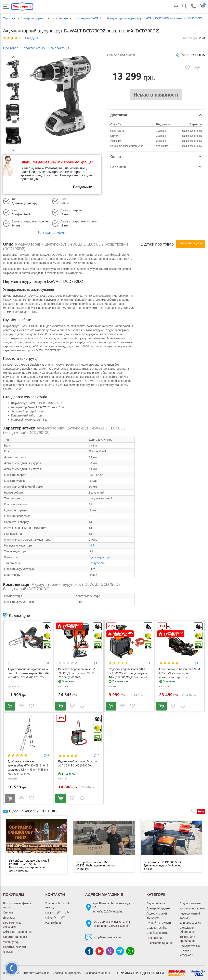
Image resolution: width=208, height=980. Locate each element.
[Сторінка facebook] (89, 951)
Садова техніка (157, 928)
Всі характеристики (52, 232)
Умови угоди (11, 942)
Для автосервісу (190, 923)
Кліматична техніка (192, 908)
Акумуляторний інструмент (157, 915)
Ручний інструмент (159, 923)
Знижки (8, 952)
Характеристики (33, 48)
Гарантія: (190, 55)
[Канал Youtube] (100, 951)
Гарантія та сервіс (15, 937)
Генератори (154, 938)
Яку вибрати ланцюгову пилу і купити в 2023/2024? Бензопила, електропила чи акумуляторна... (29, 866)
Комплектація (59, 48)
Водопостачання (191, 903)
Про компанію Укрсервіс (12, 925)
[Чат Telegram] (120, 951)
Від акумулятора (100, 557)
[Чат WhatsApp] (130, 951)
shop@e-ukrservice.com (108, 937)
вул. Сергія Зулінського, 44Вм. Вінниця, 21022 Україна (112, 924)
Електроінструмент (159, 908)
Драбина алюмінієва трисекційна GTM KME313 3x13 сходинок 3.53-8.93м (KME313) (28, 765)
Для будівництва (157, 933)
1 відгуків (31, 38)
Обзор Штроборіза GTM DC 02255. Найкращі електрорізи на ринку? (96, 865)
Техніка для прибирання (188, 939)
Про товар (11, 48)
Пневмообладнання (159, 943)
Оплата (8, 912)
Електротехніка (190, 946)
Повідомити (83, 187)
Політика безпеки (14, 947)
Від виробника (156, 903)
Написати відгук (191, 243)
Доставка (9, 917)
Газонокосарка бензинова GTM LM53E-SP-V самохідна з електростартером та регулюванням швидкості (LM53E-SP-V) (180, 677)
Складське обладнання (188, 930)
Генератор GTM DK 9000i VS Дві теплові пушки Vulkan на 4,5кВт (162, 865)
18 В (92, 545)
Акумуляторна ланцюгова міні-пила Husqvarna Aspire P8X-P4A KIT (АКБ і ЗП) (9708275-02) (28, 673)
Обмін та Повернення (17, 932)
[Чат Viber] (110, 951)
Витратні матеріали (186, 953)
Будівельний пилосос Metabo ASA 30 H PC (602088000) (78, 763)
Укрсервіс (9, 18)
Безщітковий (97, 563)
